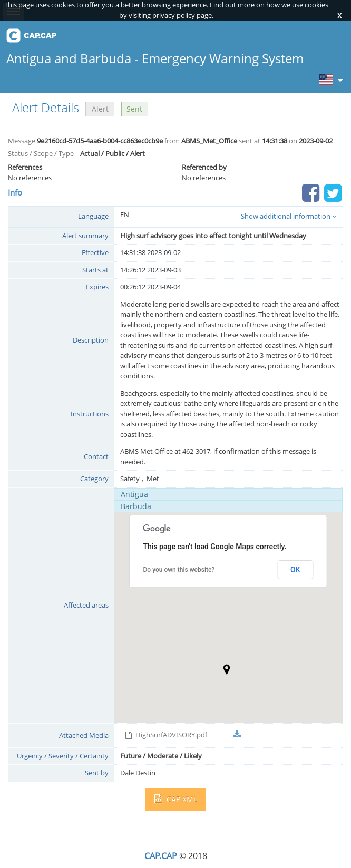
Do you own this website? (179, 570)
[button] (227, 669)
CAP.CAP (161, 856)
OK (295, 570)
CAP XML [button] (176, 799)
